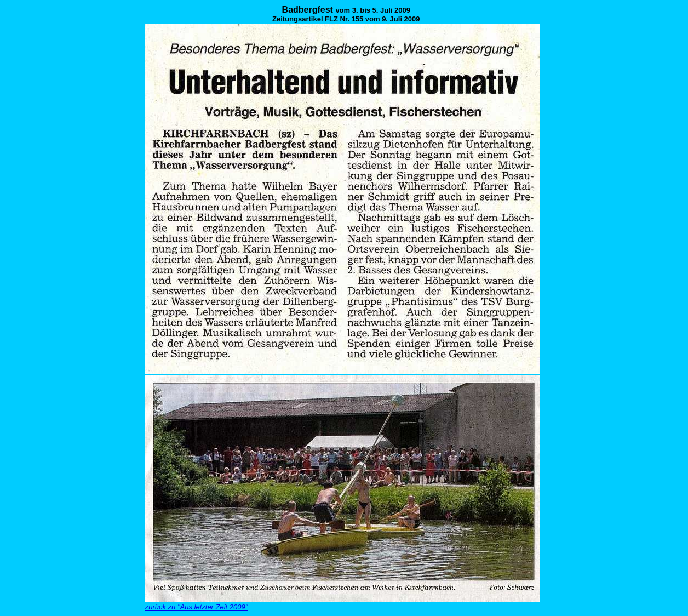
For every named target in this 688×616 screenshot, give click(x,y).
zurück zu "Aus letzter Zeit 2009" (197, 607)
